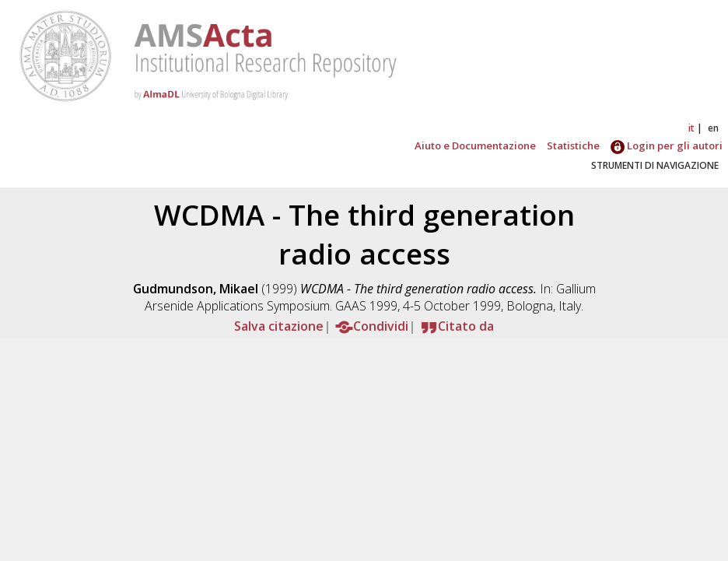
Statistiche (573, 146)
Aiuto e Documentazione (475, 146)
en (713, 128)
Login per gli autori (667, 146)
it (691, 128)
